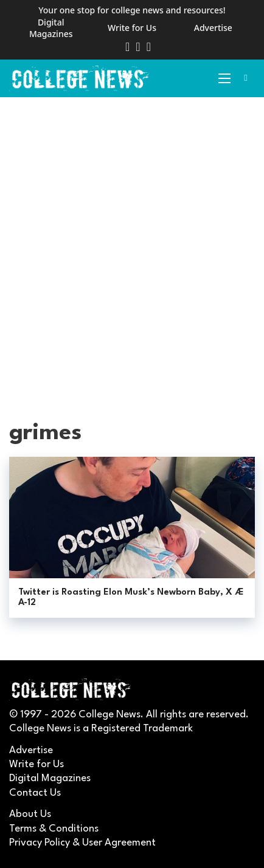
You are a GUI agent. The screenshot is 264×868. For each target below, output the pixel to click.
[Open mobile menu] (224, 78)
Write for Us (132, 28)
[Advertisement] (132, 247)
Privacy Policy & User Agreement (82, 843)
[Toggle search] (246, 78)
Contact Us (35, 793)
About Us (30, 814)
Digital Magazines (51, 28)
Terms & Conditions (54, 829)
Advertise (213, 28)
